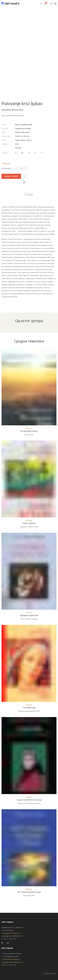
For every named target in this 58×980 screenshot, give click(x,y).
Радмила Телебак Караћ (29, 527)
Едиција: (5, 128)
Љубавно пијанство (29, 615)
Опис (29, 194)
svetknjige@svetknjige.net (11, 933)
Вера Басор (29, 434)
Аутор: (4, 125)
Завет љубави (29, 523)
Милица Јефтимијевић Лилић (29, 711)
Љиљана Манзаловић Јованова (29, 803)
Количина (6, 168)
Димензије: (6, 136)
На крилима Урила (29, 431)
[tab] (29, 194)
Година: (5, 144)
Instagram (8, 943)
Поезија (18, 148)
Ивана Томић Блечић (24, 125)
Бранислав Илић (29, 895)
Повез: (4, 140)
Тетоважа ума (29, 708)
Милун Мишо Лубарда (29, 619)
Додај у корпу (11, 176)
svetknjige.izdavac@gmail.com (12, 936)
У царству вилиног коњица (29, 800)
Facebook (2, 943)
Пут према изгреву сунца (29, 892)
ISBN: (4, 132)
